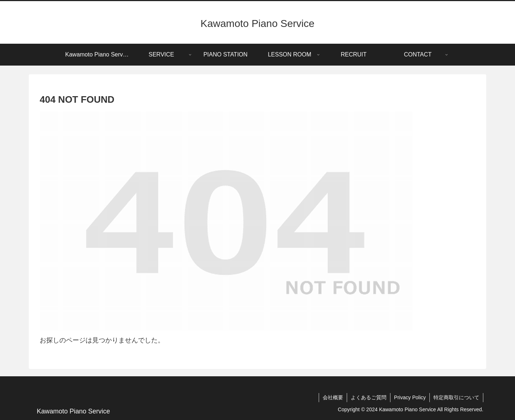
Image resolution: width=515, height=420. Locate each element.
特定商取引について (456, 397)
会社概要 (333, 397)
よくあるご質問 (369, 397)
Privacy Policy (410, 397)
